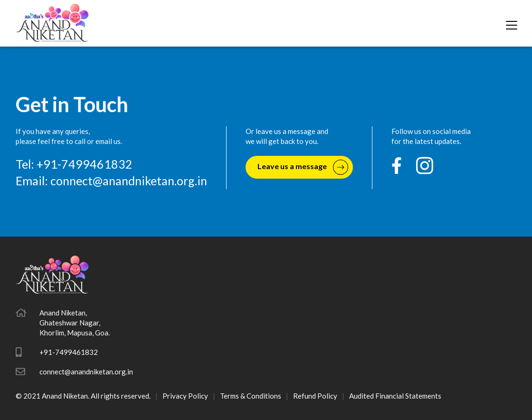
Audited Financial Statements (395, 396)
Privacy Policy (185, 396)
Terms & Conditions (251, 396)
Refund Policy (315, 396)
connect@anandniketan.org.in (129, 181)
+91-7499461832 (69, 352)
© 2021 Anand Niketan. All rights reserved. (83, 396)
